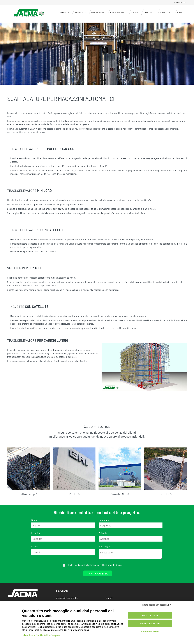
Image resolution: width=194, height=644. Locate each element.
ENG (180, 12)
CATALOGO (166, 12)
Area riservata (180, 2)
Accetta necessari (150, 623)
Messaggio (104, 546)
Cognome (104, 520)
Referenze (98, 12)
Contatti (149, 12)
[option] (97, 54)
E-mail (35, 546)
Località (35, 533)
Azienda (64, 12)
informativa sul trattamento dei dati (106, 565)
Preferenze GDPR (150, 631)
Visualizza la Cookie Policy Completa (42, 635)
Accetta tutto (150, 615)
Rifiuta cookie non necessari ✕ (157, 605)
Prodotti (80, 12)
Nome (34, 520)
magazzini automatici (67, 598)
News (135, 12)
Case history (118, 12)
